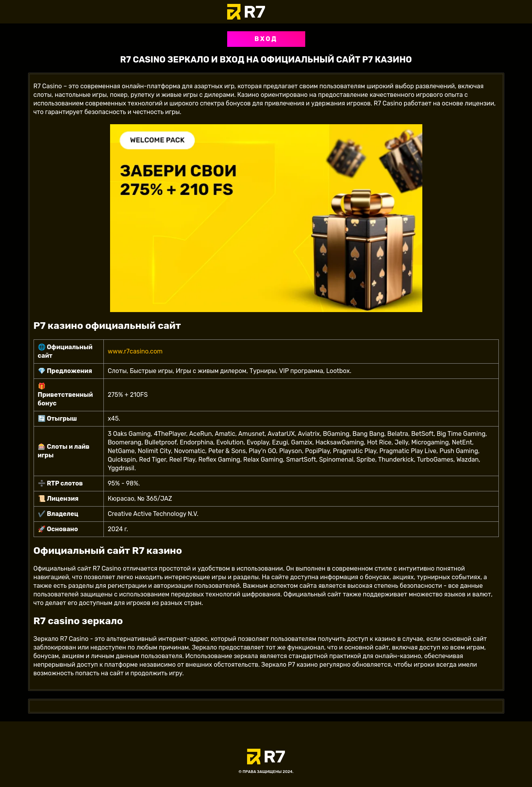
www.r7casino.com (135, 351)
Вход (266, 39)
